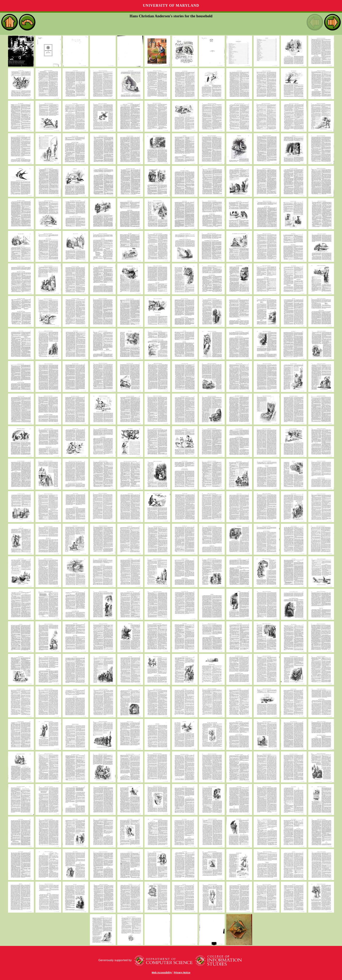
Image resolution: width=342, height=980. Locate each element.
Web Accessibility (162, 973)
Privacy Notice (182, 973)
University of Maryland (171, 6)
